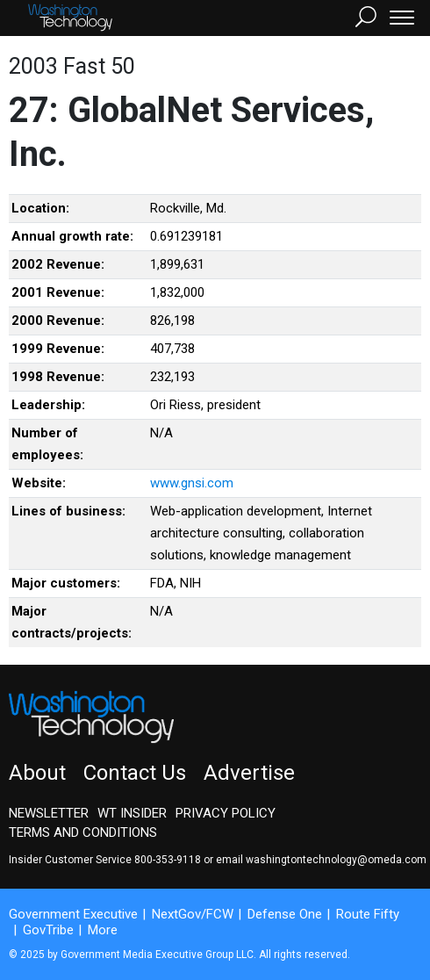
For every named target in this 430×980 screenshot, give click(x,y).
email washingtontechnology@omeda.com (321, 860)
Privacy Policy (226, 813)
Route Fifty (368, 914)
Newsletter (49, 813)
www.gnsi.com (192, 483)
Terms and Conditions (83, 832)
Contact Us (135, 773)
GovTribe (48, 930)
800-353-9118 (168, 860)
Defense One (285, 914)
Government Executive (73, 914)
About (37, 773)
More (103, 930)
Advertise (249, 773)
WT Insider (132, 813)
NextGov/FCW (193, 914)
